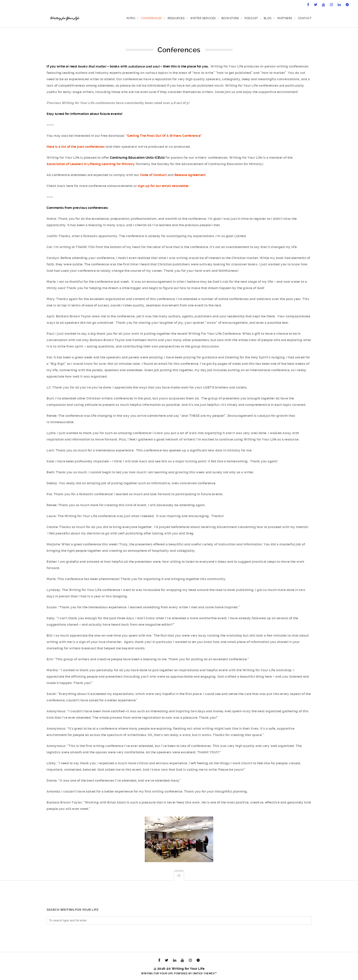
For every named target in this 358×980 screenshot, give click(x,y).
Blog (268, 18)
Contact (305, 18)
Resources (176, 18)
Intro (131, 18)
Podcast (251, 18)
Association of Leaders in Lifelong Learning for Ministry (91, 164)
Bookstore (230, 18)
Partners (285, 18)
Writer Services (203, 18)
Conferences (151, 18)
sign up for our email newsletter (163, 186)
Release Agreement (190, 175)
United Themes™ (205, 974)
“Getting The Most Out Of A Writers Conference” (164, 136)
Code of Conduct (154, 175)
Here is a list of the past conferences (76, 147)
